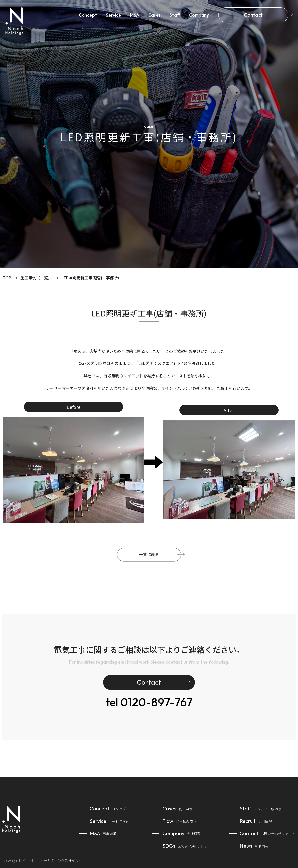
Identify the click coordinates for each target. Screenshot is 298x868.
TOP (7, 278)
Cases (154, 15)
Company (199, 15)
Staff (175, 15)
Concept (88, 15)
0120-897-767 (149, 702)
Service (113, 15)
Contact (253, 15)
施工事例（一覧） (36, 278)
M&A (135, 15)
